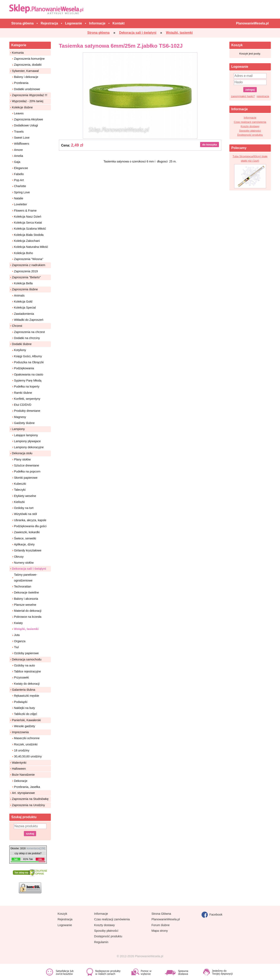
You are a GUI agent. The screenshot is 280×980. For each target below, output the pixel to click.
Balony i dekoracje (26, 77)
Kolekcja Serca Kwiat (28, 223)
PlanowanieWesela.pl (166, 919)
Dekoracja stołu (22, 453)
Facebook (212, 915)
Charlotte (20, 186)
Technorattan (23, 586)
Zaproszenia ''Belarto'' (26, 277)
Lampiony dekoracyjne (29, 447)
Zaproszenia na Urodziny (29, 805)
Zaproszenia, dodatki (28, 65)
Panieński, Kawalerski (26, 720)
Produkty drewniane (27, 411)
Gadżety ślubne (24, 423)
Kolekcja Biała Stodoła (29, 235)
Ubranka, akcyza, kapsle (30, 520)
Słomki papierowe (26, 478)
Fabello (19, 174)
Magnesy (20, 417)
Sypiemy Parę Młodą (28, 380)
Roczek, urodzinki (26, 744)
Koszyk (62, 914)
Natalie (19, 198)
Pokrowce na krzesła (28, 617)
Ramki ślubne (23, 393)
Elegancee (21, 168)
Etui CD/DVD (23, 405)
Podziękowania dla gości (30, 526)
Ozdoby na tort (24, 508)
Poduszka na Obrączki (29, 362)
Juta (17, 635)
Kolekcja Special (25, 308)
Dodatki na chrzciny (27, 338)
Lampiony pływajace (28, 441)
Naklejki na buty (25, 708)
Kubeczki (20, 484)
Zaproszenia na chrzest (30, 332)
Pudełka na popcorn (27, 471)
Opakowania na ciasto (29, 374)
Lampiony (18, 429)
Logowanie (65, 925)
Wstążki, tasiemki (26, 629)
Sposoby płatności (250, 131)
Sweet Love (22, 138)
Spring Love (22, 192)
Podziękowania (24, 368)
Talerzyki (20, 490)
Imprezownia (20, 732)
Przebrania (21, 83)
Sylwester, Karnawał (25, 71)
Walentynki (19, 763)
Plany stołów (22, 459)
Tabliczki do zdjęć (26, 714)
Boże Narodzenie (23, 775)
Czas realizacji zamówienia (250, 122)
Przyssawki (22, 677)
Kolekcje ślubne (22, 107)
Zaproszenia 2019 (26, 271)
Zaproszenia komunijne (29, 59)
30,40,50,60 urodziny (28, 756)
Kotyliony (20, 350)
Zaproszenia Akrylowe (29, 119)
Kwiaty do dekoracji (27, 684)
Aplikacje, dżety (24, 544)
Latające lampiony (26, 435)
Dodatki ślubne (22, 344)
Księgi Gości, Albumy (28, 356)
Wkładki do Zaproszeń (29, 320)
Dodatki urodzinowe (27, 89)
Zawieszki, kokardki (27, 532)
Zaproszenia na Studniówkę (30, 799)
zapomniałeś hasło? (243, 96)
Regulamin (101, 942)
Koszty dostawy (250, 126)
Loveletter (21, 204)
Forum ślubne (161, 925)
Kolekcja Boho (24, 253)
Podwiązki (21, 702)
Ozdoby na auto (25, 665)
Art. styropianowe (23, 793)
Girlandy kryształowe (28, 550)
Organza (20, 641)
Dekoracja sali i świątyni (29, 569)
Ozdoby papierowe (26, 653)
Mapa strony (160, 931)
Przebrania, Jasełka (27, 787)
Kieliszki (20, 502)
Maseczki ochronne (27, 738)
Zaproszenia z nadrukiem (29, 265)
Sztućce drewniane (27, 465)
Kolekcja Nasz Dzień (28, 217)
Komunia (18, 53)
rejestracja (263, 96)
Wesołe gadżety (25, 726)
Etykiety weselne (25, 496)
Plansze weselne (25, 605)
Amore (18, 150)
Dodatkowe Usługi (26, 125)
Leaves (19, 113)
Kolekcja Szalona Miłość (30, 229)
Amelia (19, 156)
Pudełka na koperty (27, 386)
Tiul (17, 647)
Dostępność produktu (250, 135)
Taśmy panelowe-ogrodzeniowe (26, 577)
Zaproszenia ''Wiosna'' (29, 259)
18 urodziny (22, 750)
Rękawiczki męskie (27, 696)
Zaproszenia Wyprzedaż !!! (30, 95)
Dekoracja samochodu (27, 659)
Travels (19, 132)
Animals (19, 296)
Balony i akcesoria (26, 599)
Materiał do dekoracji (28, 611)
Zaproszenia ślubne (25, 289)
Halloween (19, 769)
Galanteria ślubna (24, 690)
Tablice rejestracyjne (28, 671)
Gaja (17, 162)
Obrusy (19, 557)
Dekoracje (21, 781)
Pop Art (19, 180)
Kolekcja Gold (23, 302)
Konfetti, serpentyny (27, 399)
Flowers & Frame (25, 211)
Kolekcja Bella (23, 283)
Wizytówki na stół (26, 514)
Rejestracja (65, 919)
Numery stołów (24, 563)
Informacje (250, 118)
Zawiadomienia (24, 314)
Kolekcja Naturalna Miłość (31, 247)
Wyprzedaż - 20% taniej (28, 101)
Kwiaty (18, 623)
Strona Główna (161, 914)
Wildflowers (22, 144)
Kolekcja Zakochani (27, 241)
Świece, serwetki (25, 538)
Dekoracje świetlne (27, 592)
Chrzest (17, 326)
